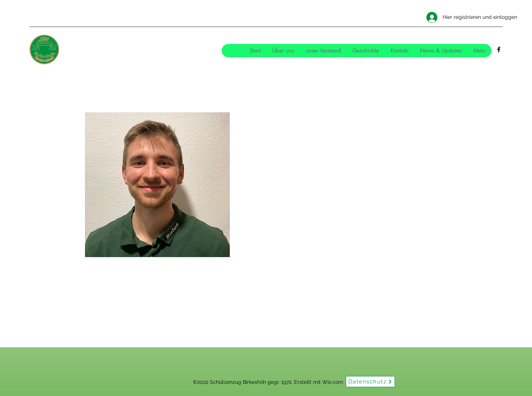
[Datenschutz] (370, 382)
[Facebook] (499, 49)
